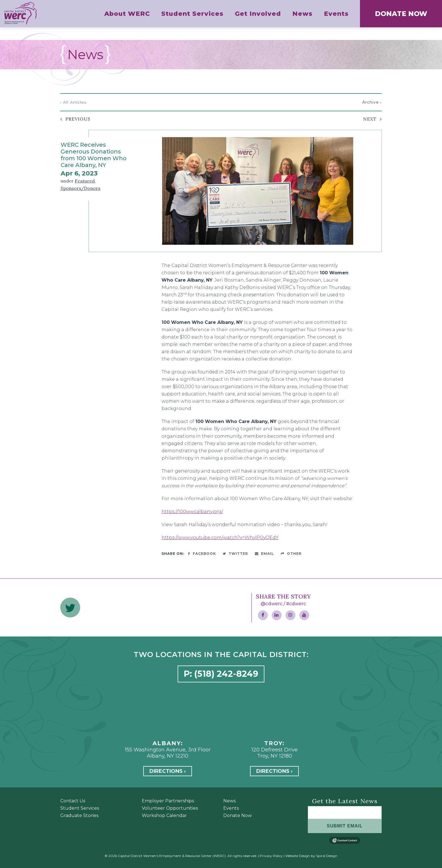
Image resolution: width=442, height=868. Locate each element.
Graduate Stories (79, 815)
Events (231, 808)
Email (264, 554)
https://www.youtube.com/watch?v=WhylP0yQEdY (220, 538)
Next (370, 119)
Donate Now (237, 815)
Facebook (202, 554)
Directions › (168, 771)
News (229, 801)
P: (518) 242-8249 (221, 674)
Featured (85, 181)
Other (291, 554)
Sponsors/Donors (80, 188)
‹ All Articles (73, 102)
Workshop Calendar (164, 815)
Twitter (235, 554)
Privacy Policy (271, 856)
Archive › (372, 102)
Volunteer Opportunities (170, 808)
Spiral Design (327, 856)
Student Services (80, 808)
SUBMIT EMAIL (345, 826)
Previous (78, 119)
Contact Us (73, 801)
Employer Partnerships (168, 801)
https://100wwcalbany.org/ (192, 512)
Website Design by (300, 856)
